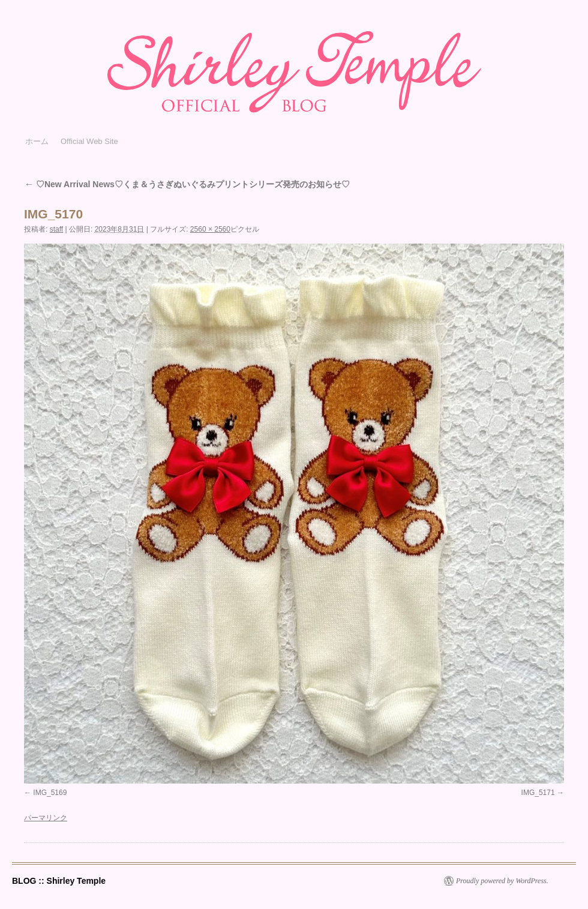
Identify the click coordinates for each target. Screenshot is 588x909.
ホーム (37, 141)
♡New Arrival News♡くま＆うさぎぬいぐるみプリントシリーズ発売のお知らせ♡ (187, 184)
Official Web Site (89, 141)
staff (56, 229)
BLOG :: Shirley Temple (59, 881)
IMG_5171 (538, 793)
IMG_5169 (50, 793)
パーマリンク (46, 818)
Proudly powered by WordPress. (502, 881)
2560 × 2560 (210, 229)
